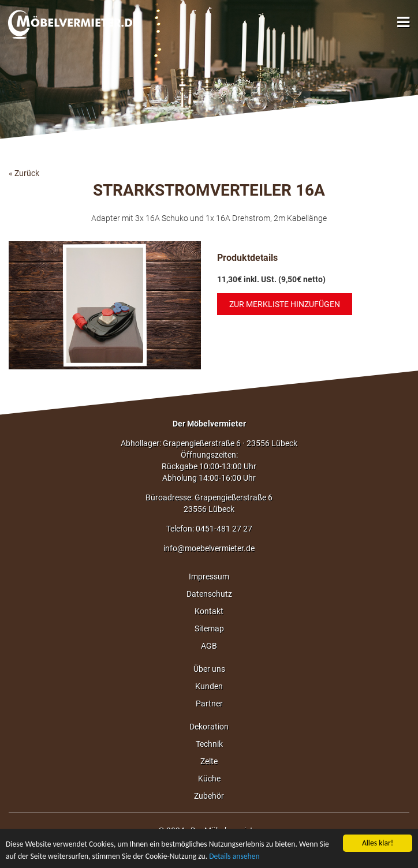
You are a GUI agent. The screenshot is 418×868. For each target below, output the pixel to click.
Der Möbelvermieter (209, 424)
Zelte (209, 761)
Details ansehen (234, 857)
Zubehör (209, 796)
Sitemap (209, 628)
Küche (209, 779)
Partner (209, 704)
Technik (209, 744)
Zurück (27, 173)
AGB (209, 646)
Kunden (209, 686)
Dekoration (209, 727)
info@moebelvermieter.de (209, 548)
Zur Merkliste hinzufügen (285, 304)
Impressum (209, 577)
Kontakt (209, 611)
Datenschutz (209, 594)
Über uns (209, 669)
